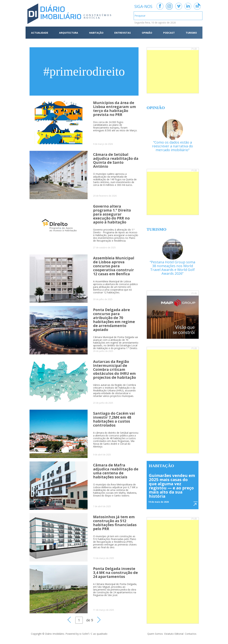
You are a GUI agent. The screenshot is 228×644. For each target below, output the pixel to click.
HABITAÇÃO (96, 33)
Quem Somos (155, 634)
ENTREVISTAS (123, 33)
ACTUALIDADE (40, 33)
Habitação (161, 466)
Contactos (191, 634)
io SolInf (84, 634)
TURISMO (191, 33)
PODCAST (169, 33)
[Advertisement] (173, 72)
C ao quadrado (99, 634)
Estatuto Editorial (174, 634)
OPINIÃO (147, 33)
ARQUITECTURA (69, 33)
